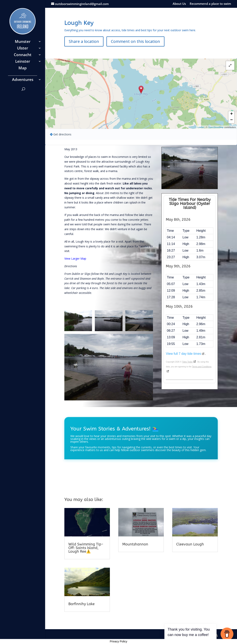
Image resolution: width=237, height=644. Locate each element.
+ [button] (231, 114)
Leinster (23, 62)
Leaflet (201, 127)
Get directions (62, 134)
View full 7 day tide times (183, 354)
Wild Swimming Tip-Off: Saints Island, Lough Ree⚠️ (86, 548)
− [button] (231, 120)
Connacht (23, 55)
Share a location (84, 41)
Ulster (23, 49)
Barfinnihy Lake (82, 604)
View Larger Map (75, 259)
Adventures (23, 80)
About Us (179, 4)
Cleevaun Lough (190, 544)
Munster (23, 42)
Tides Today (187, 362)
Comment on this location (135, 41)
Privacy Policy (118, 641)
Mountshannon (135, 544)
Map (23, 69)
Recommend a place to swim (210, 4)
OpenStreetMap (216, 127)
